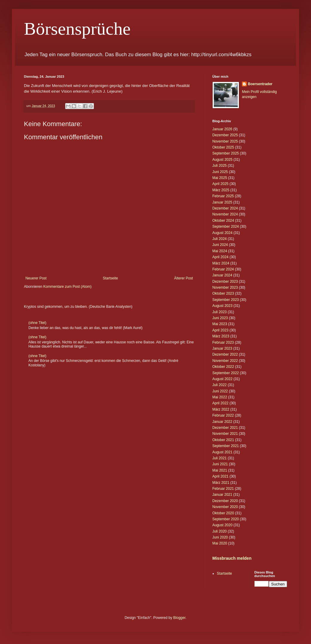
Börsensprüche (77, 29)
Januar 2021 (222, 495)
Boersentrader (260, 84)
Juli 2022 (219, 385)
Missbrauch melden (232, 558)
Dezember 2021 (225, 428)
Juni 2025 (220, 172)
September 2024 (226, 227)
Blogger (179, 618)
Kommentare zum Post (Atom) (67, 287)
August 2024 (222, 233)
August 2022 (222, 379)
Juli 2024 (219, 239)
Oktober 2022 (223, 367)
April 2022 (220, 403)
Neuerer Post (36, 278)
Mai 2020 (220, 543)
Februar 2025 (223, 196)
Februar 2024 (223, 269)
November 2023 (225, 287)
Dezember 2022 (225, 354)
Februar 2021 (223, 489)
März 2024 (221, 263)
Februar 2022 (223, 415)
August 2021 (222, 452)
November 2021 (225, 434)
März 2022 (221, 409)
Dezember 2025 (225, 135)
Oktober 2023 (223, 293)
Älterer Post (183, 278)
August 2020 (222, 525)
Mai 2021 (220, 470)
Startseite (110, 278)
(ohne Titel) (37, 323)
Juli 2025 (219, 166)
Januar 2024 (222, 275)
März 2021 (221, 483)
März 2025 (221, 190)
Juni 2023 (220, 318)
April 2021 (220, 476)
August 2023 (222, 306)
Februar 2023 (223, 342)
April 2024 (220, 257)
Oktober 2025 (223, 147)
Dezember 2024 (225, 208)
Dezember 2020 (225, 501)
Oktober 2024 (223, 221)
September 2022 (226, 373)
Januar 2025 (222, 202)
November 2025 (225, 141)
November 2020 (225, 507)
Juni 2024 (220, 245)
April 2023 (220, 330)
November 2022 (225, 361)
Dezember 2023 (225, 282)
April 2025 (220, 184)
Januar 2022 (222, 422)
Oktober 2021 (223, 440)
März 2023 (221, 336)
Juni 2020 (220, 537)
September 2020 (226, 519)
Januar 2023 (222, 348)
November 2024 (225, 214)
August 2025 (222, 160)
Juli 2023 (219, 312)
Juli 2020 (219, 531)
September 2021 (226, 446)
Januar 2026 (222, 129)
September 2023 (226, 300)
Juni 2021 (220, 464)
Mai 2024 (220, 251)
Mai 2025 (220, 178)
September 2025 (226, 153)
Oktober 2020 (223, 513)
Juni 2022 (220, 391)
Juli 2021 (219, 458)
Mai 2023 (220, 324)
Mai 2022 (220, 397)
